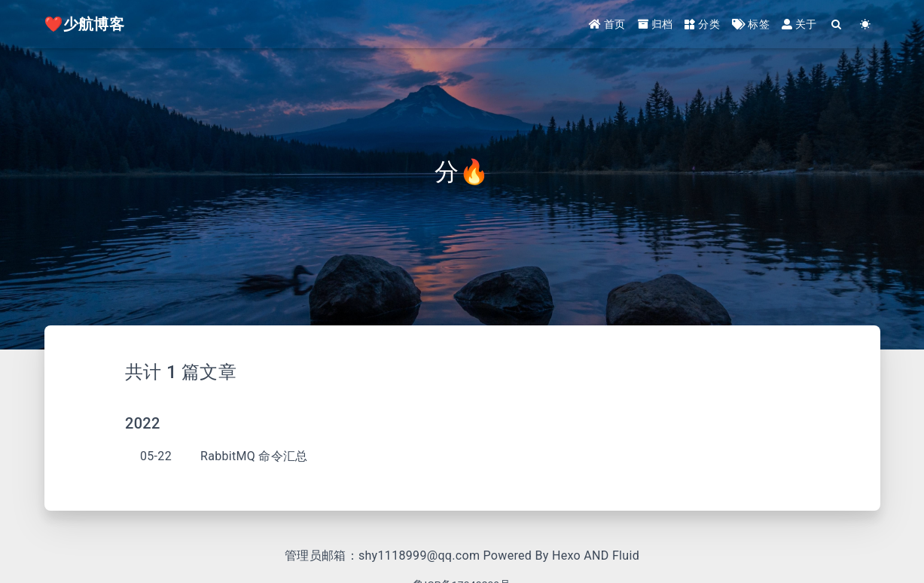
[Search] (837, 24)
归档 (656, 24)
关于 (799, 24)
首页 (607, 24)
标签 (751, 24)
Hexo (566, 556)
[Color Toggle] (866, 24)
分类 (702, 24)
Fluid (626, 556)
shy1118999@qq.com (419, 556)
